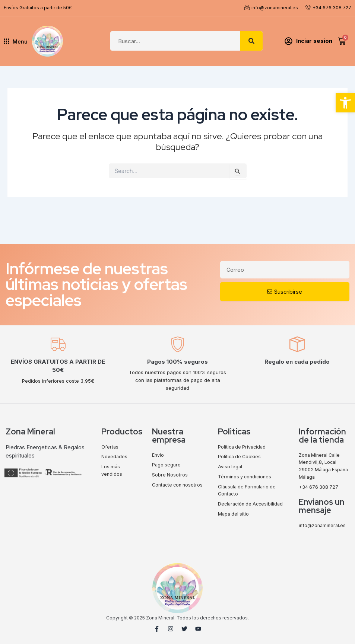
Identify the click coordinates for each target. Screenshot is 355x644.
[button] (345, 103)
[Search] (251, 41)
